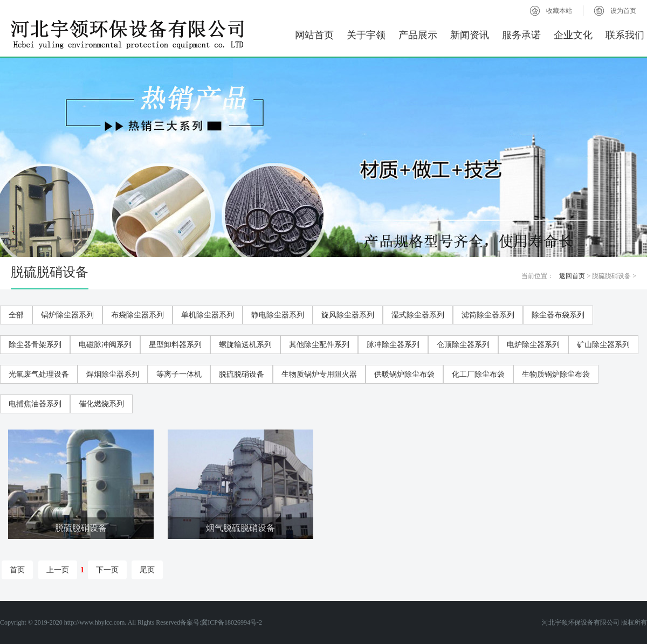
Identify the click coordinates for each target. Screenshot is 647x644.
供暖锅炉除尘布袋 (404, 374)
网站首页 (314, 35)
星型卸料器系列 (175, 345)
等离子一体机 (179, 374)
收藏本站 (559, 11)
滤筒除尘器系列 (488, 315)
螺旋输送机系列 (245, 345)
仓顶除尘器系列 (463, 345)
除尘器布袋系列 (558, 315)
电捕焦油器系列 (35, 404)
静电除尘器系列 (278, 315)
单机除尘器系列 (208, 315)
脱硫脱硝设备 (242, 374)
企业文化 (573, 35)
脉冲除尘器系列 (393, 345)
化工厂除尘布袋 (478, 374)
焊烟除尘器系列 (113, 374)
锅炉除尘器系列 (67, 315)
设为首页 (623, 11)
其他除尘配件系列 (319, 345)
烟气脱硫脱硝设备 (240, 528)
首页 (17, 570)
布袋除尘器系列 (137, 315)
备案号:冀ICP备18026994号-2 (221, 622)
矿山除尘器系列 (603, 345)
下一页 (107, 570)
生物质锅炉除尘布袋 (556, 374)
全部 (16, 315)
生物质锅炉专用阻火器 (319, 374)
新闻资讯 (470, 35)
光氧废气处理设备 (39, 374)
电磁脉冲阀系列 (105, 345)
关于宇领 (366, 35)
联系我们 (625, 35)
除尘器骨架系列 (35, 345)
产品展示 (418, 35)
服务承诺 (521, 35)
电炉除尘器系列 (533, 345)
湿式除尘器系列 (418, 315)
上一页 (58, 570)
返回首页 (572, 276)
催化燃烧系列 (101, 404)
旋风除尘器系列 (348, 315)
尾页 (147, 570)
